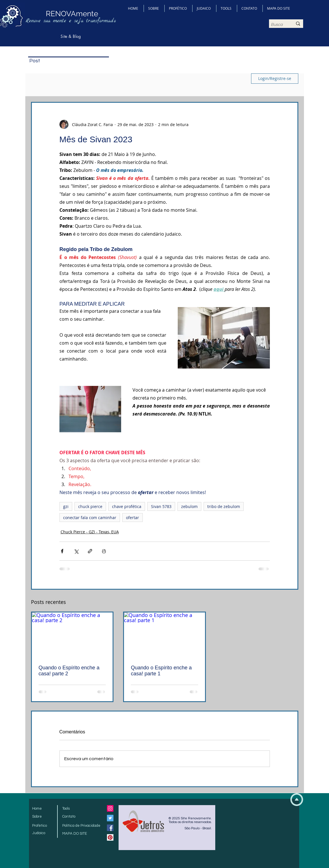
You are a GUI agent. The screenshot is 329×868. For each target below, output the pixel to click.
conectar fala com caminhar (90, 518)
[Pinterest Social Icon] (110, 837)
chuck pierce (90, 506)
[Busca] (277, 25)
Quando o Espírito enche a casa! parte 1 (161, 671)
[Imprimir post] (104, 551)
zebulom (189, 506)
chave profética (127, 506)
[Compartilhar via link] (90, 551)
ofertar (133, 518)
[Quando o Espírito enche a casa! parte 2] (72, 635)
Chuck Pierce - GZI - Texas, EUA (90, 532)
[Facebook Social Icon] (110, 828)
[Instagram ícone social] (110, 808)
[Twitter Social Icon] (110, 818)
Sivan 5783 (161, 506)
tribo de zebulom (224, 506)
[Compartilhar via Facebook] (62, 551)
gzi (66, 506)
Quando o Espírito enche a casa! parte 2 (69, 671)
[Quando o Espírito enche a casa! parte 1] (164, 635)
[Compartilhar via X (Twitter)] (76, 551)
